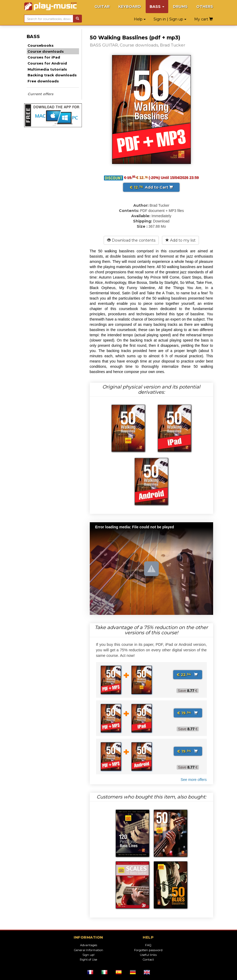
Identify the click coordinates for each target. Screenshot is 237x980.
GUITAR (102, 7)
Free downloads (43, 81)
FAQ (148, 945)
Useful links (148, 955)
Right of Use (88, 960)
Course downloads (46, 51)
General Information (89, 950)
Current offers (40, 94)
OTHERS (205, 7)
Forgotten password (148, 950)
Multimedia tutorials (47, 69)
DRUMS (180, 7)
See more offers (194, 780)
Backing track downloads (52, 75)
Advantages (89, 945)
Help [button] (140, 19)
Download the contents (131, 240)
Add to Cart (151, 187)
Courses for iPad (44, 57)
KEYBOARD (130, 7)
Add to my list (180, 240)
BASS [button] (157, 7)
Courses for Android (47, 63)
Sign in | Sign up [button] (170, 19)
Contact (148, 960)
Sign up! (88, 955)
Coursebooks (41, 45)
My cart (204, 19)
